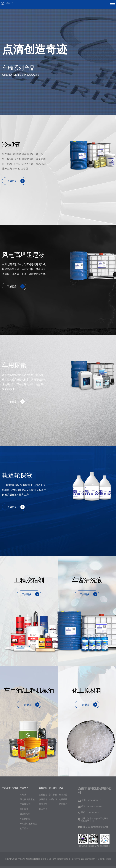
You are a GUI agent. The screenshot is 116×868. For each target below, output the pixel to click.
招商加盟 (63, 795)
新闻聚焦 (53, 795)
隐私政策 (107, 859)
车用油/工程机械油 (29, 824)
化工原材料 (25, 828)
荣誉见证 (43, 804)
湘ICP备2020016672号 (61, 859)
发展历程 (43, 799)
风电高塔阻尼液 (27, 799)
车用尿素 (24, 809)
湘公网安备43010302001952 (83, 859)
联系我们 (63, 804)
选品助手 (63, 799)
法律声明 (100, 859)
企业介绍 (43, 795)
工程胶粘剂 (25, 804)
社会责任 (43, 809)
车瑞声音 (53, 799)
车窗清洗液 (25, 819)
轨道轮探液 (25, 814)
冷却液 (23, 795)
